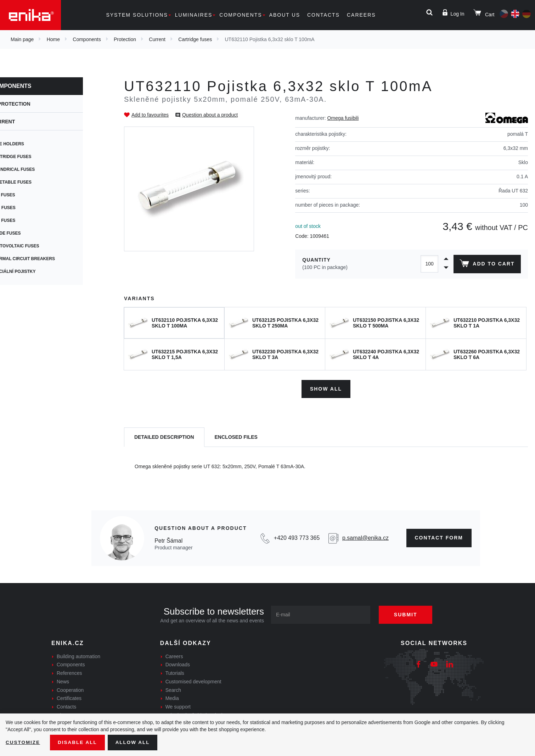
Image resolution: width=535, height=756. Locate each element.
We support (178, 706)
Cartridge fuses (195, 39)
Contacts (323, 15)
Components (241, 15)
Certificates (69, 698)
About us (285, 15)
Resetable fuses (35, 182)
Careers (361, 15)
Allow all (135, 742)
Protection (125, 39)
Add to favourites (150, 115)
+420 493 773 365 (297, 537)
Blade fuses (29, 233)
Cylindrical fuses (36, 169)
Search (173, 689)
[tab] (164, 436)
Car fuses (26, 220)
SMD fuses (27, 208)
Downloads (178, 664)
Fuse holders (31, 144)
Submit (408, 614)
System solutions (137, 15)
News (63, 681)
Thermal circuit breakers (46, 259)
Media (172, 698)
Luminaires (194, 15)
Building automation (78, 655)
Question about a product (210, 115)
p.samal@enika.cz (365, 537)
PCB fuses (26, 195)
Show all (326, 388)
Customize (23, 742)
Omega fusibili (343, 118)
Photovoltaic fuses (38, 246)
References (69, 672)
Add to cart (487, 265)
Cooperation (70, 689)
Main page (22, 39)
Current (157, 39)
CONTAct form (439, 537)
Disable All (79, 742)
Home (53, 39)
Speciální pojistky (37, 271)
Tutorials (175, 672)
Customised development (193, 681)
